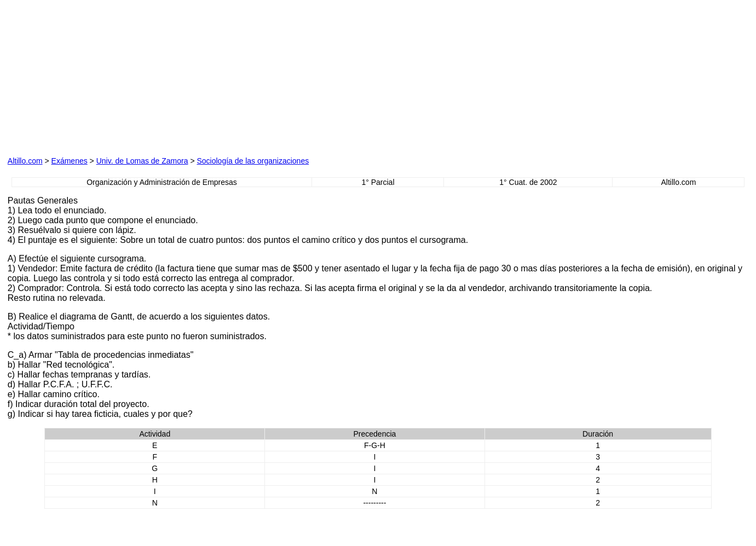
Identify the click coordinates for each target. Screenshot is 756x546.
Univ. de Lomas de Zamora (142, 161)
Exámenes (70, 161)
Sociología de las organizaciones (253, 161)
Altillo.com (25, 161)
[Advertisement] (259, 76)
